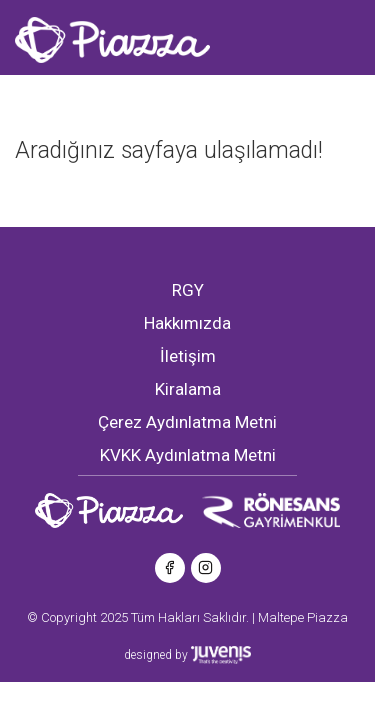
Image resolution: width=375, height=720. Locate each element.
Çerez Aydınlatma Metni (187, 422)
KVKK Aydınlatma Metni (188, 455)
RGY (188, 290)
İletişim (188, 356)
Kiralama (188, 389)
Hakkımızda (187, 323)
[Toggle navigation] (141, 94)
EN (99, 95)
